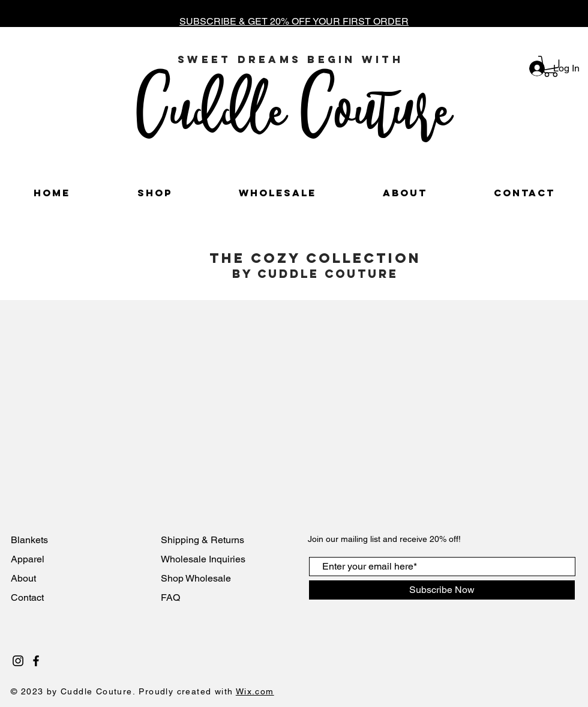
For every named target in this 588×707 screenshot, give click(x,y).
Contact (28, 597)
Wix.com (255, 691)
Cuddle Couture (293, 107)
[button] (551, 66)
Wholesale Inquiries (203, 559)
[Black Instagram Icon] (18, 661)
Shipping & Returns (202, 540)
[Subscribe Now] (442, 590)
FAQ (170, 597)
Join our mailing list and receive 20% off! (384, 539)
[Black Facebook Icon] (36, 661)
